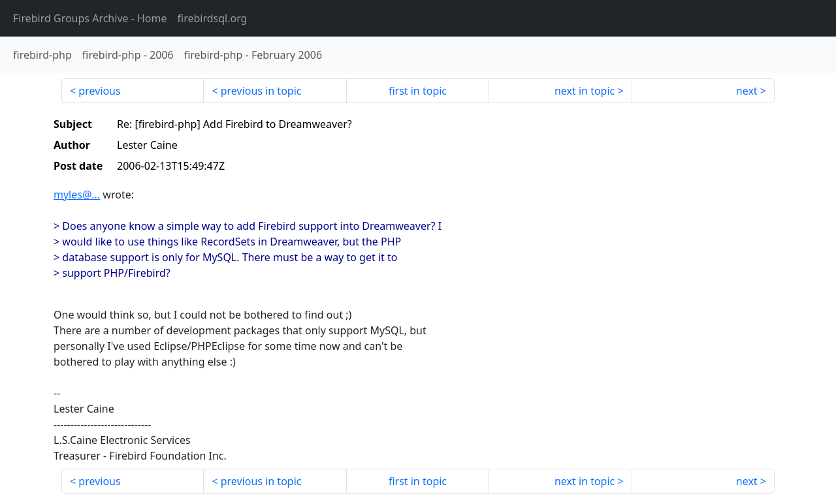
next (747, 91)
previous (99, 91)
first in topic (418, 91)
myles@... (77, 195)
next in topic (585, 91)
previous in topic (261, 91)
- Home (90, 18)
